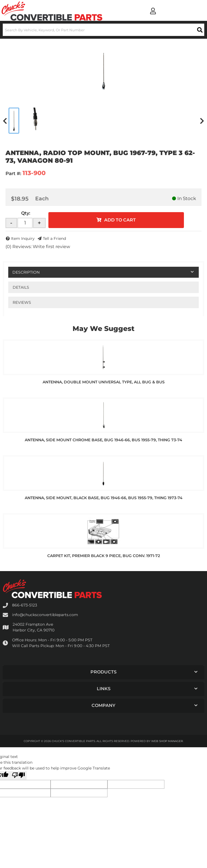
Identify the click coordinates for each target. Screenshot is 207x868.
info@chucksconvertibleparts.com (45, 615)
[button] (103, 30)
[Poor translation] (18, 776)
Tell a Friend (54, 238)
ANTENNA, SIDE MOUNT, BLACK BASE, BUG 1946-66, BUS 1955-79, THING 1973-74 (104, 498)
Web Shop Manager (167, 741)
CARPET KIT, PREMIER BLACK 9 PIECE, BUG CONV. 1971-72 (104, 556)
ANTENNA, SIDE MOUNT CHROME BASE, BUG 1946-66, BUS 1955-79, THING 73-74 (103, 440)
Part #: (13, 173)
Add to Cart (120, 220)
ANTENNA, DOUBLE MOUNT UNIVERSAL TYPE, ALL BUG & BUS (104, 382)
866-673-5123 (25, 605)
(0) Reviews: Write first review (38, 247)
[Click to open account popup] (153, 11)
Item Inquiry (23, 238)
